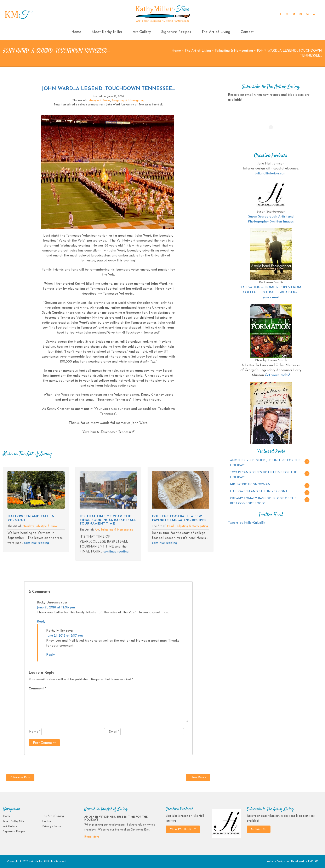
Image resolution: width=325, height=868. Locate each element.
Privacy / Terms (52, 826)
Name (35, 732)
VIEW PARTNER (183, 829)
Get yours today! (277, 375)
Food (170, 526)
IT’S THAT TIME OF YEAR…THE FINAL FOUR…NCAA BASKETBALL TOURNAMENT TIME (108, 520)
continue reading (36, 543)
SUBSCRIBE (259, 829)
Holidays (28, 526)
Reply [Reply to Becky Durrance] (41, 622)
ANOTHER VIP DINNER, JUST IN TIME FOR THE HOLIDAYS (265, 463)
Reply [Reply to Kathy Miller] (50, 655)
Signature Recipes (176, 32)
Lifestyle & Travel (99, 101)
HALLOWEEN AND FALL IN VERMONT (259, 491)
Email (114, 732)
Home (76, 32)
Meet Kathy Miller (107, 32)
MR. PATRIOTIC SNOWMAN (250, 484)
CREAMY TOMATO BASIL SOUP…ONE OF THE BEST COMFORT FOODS (263, 501)
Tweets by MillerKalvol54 (247, 523)
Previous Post (20, 777)
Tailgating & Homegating (234, 51)
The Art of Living (216, 32)
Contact (247, 32)
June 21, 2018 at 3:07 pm (64, 636)
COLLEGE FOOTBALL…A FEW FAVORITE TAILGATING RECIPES (179, 518)
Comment (37, 689)
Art (97, 530)
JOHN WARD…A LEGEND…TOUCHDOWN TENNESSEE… (108, 89)
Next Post (198, 777)
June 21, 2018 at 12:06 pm (56, 608)
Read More (92, 837)
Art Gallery (142, 32)
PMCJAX (313, 861)
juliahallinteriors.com (271, 174)
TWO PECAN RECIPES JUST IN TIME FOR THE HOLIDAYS (263, 475)
